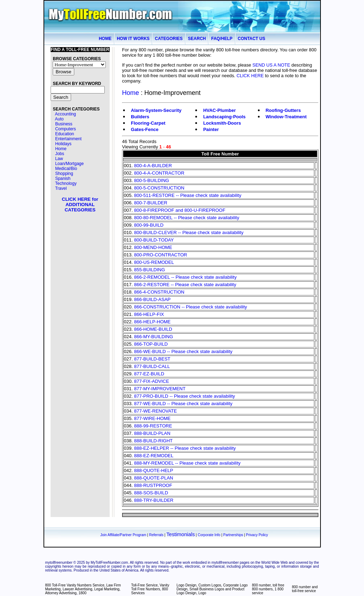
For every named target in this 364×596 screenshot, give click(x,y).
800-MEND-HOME (153, 247)
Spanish (63, 178)
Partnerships (233, 535)
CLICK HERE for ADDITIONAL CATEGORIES (80, 205)
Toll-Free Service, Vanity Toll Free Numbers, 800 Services (150, 589)
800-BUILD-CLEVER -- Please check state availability (189, 232)
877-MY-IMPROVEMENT (160, 389)
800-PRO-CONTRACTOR (161, 255)
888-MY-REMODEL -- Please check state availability (187, 463)
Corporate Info (209, 535)
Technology (66, 183)
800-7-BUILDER (151, 203)
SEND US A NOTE (271, 65)
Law (59, 159)
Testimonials (181, 534)
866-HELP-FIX (149, 314)
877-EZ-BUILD (149, 374)
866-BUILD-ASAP (152, 299)
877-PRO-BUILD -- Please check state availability (184, 396)
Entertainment (68, 139)
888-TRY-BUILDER (154, 500)
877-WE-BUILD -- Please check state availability (183, 404)
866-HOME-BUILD (153, 329)
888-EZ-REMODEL (154, 456)
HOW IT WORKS (133, 39)
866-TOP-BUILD (151, 344)
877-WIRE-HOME (152, 418)
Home (61, 149)
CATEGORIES (169, 39)
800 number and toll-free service (305, 589)
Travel (61, 188)
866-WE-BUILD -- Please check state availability (183, 351)
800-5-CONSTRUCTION (159, 188)
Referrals (156, 535)
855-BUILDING (149, 270)
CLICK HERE (250, 76)
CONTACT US (252, 39)
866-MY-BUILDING (154, 337)
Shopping (64, 174)
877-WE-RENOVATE (155, 411)
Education (65, 134)
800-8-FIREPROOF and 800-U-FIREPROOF (180, 210)
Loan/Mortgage (70, 164)
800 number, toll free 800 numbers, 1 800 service (268, 589)
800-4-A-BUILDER (153, 166)
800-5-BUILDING (152, 180)
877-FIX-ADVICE (152, 381)
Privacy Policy (257, 535)
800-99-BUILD (149, 225)
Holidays (63, 144)
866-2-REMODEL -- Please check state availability (185, 277)
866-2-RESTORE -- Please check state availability (185, 285)
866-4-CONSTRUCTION (159, 292)
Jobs (60, 154)
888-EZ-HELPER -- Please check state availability (185, 448)
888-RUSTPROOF (153, 485)
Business (64, 124)
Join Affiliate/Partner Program (123, 535)
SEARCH (197, 39)
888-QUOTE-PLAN (154, 478)
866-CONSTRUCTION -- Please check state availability (190, 307)
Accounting (65, 114)
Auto (59, 119)
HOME (105, 39)
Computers (66, 129)
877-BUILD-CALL (152, 366)
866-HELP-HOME (152, 322)
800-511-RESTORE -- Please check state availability (188, 195)
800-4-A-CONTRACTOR (159, 173)
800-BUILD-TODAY (154, 240)
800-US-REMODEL (154, 262)
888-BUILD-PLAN (152, 433)
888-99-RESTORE (153, 426)
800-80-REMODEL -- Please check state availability (187, 218)
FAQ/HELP (222, 39)
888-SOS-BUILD (151, 493)
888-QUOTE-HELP (154, 470)
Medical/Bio (66, 169)
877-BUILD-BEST (152, 359)
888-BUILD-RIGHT (153, 441)
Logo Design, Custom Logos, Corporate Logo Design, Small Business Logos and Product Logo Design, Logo (212, 589)
